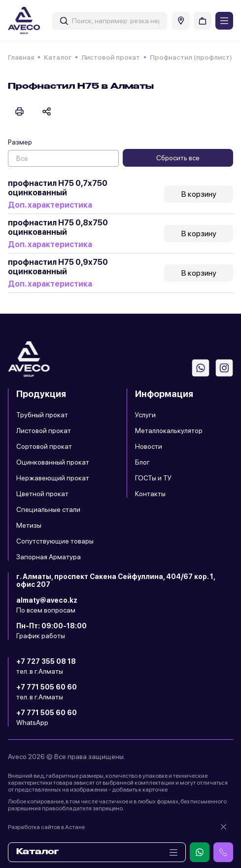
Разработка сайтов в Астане (46, 827)
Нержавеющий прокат (53, 478)
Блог (142, 462)
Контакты (150, 494)
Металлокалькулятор (169, 431)
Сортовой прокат (44, 446)
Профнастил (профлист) (191, 57)
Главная (21, 57)
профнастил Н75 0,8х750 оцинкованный (58, 227)
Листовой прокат (111, 57)
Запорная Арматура (49, 557)
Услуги (145, 415)
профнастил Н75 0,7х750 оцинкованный (58, 188)
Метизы (29, 525)
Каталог (58, 57)
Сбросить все (178, 158)
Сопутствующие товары (55, 541)
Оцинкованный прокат (53, 462)
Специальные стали (48, 509)
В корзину (199, 194)
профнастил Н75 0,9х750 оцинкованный (58, 267)
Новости (149, 446)
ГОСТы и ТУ (153, 478)
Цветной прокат (42, 494)
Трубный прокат (42, 415)
